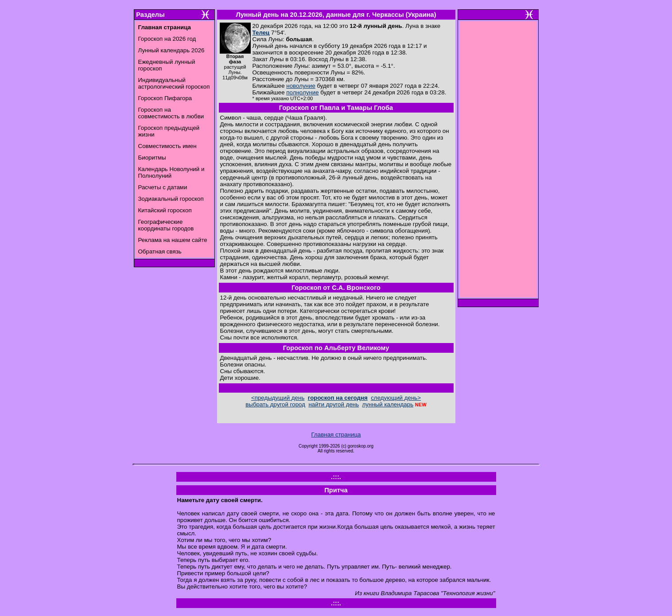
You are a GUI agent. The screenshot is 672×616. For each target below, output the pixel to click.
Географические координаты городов (166, 225)
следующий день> (396, 398)
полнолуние (302, 92)
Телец (261, 33)
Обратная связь (160, 251)
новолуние (301, 86)
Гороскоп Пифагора (165, 98)
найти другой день (334, 404)
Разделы (150, 15)
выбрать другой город (275, 404)
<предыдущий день (278, 398)
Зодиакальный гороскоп (171, 199)
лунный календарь (388, 404)
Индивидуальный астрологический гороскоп (174, 83)
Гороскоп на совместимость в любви (171, 113)
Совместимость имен (167, 146)
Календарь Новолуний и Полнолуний (171, 172)
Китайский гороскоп (165, 210)
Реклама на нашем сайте (173, 240)
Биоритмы (152, 158)
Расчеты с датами (163, 187)
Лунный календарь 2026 (171, 50)
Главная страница (336, 435)
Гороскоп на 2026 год (167, 39)
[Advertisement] (498, 162)
